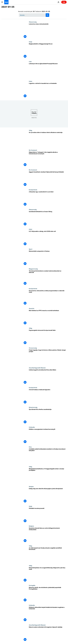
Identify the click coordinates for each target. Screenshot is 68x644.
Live (64, 2)
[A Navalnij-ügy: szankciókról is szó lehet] (48, 199)
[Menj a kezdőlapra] (6, 2)
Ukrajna (31, 486)
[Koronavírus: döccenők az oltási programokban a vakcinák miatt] (48, 298)
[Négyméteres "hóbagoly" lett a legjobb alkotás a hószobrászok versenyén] (48, 159)
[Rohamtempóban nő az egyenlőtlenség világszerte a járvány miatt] (48, 575)
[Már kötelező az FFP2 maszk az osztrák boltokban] (48, 318)
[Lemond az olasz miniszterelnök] (48, 31)
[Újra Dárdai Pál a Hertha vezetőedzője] (48, 416)
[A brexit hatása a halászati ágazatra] (48, 397)
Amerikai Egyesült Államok (37, 368)
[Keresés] (34, 15)
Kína (30, 447)
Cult (30, 61)
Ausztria (32, 308)
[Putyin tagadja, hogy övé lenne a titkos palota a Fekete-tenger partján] (48, 357)
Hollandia (32, 427)
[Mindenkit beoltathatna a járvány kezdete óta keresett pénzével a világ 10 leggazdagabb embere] (48, 476)
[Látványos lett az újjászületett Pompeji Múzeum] (48, 71)
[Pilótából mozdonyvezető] (48, 515)
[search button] (47, 15)
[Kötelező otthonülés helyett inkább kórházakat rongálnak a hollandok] (48, 614)
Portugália (32, 585)
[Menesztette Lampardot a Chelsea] (48, 258)
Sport (31, 249)
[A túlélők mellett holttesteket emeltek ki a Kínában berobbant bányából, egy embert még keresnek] (48, 456)
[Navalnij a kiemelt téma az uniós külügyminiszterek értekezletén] (48, 535)
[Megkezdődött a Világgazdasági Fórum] (48, 51)
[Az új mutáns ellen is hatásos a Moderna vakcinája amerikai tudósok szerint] (48, 139)
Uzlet (31, 81)
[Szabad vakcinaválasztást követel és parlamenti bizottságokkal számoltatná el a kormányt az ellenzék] (48, 278)
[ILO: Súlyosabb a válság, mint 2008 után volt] (48, 238)
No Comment (33, 150)
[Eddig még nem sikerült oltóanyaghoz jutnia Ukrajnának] (48, 496)
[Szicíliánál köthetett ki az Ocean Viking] (48, 219)
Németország (33, 407)
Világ (30, 130)
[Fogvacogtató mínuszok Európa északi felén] (48, 337)
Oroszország (33, 348)
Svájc (31, 42)
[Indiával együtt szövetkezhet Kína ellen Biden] (48, 377)
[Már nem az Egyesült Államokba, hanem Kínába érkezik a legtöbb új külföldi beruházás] (48, 555)
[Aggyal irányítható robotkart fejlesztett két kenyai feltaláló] (48, 179)
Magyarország (33, 269)
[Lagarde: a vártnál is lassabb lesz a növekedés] (48, 90)
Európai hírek (33, 190)
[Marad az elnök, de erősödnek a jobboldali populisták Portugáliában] (48, 595)
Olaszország (33, 22)
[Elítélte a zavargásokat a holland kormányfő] (48, 436)
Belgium (31, 526)
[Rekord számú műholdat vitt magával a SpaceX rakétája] (48, 634)
